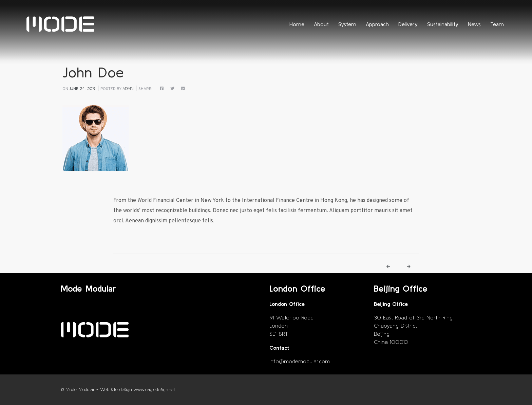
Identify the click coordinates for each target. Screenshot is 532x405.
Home (297, 24)
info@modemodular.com (300, 361)
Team (497, 24)
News (474, 24)
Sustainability (443, 24)
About (321, 24)
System (347, 24)
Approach (377, 24)
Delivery (408, 24)
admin (128, 88)
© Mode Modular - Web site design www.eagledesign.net (118, 390)
